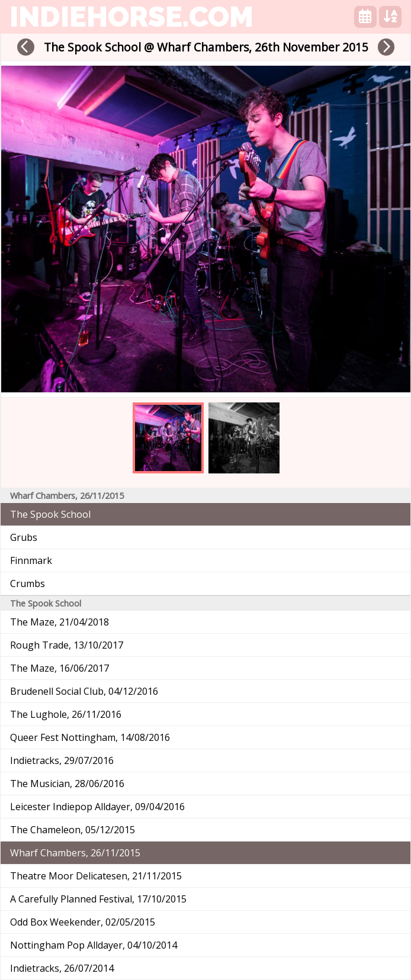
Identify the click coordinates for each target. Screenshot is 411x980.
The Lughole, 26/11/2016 (66, 714)
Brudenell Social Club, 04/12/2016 (84, 691)
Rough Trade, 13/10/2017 (67, 645)
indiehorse (131, 17)
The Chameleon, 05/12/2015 (73, 830)
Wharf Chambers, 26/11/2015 (75, 853)
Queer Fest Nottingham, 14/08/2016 (90, 737)
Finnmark (31, 560)
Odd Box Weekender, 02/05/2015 (83, 922)
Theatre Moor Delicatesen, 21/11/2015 (96, 876)
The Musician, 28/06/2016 (67, 784)
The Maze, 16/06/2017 (60, 668)
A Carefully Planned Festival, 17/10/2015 (98, 899)
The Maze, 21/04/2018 (60, 622)
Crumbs (28, 584)
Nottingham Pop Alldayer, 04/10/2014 (94, 945)
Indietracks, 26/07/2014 (62, 968)
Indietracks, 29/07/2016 (62, 760)
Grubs (24, 537)
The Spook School (50, 514)
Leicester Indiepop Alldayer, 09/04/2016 (97, 807)
